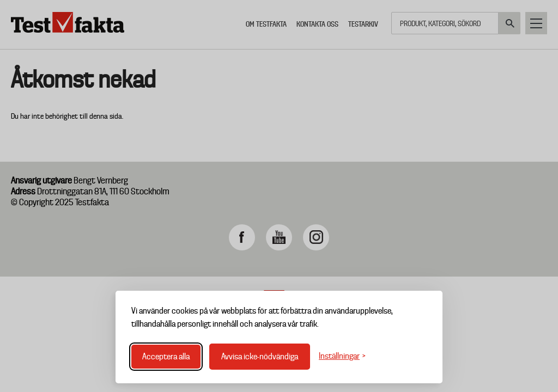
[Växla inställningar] (342, 356)
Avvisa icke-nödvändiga (260, 357)
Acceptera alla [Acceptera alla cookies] (166, 357)
